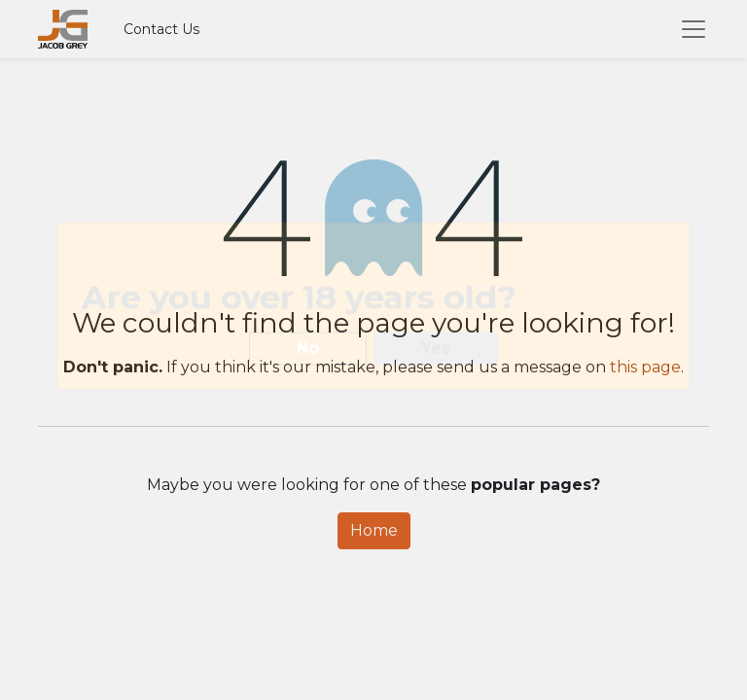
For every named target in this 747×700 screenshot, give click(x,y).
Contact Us (161, 29)
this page (645, 367)
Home (374, 530)
